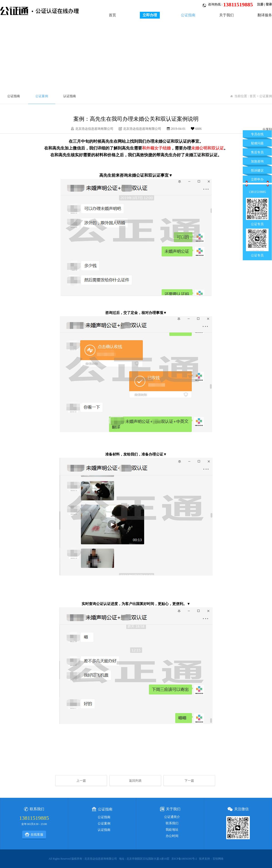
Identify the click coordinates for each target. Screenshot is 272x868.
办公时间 (172, 836)
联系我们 (172, 823)
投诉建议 (257, 170)
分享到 (267, 129)
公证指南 (188, 15)
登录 (269, 4)
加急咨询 (257, 161)
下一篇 (189, 781)
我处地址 (172, 830)
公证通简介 (172, 817)
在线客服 (34, 834)
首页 (112, 15)
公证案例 (42, 96)
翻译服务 (265, 15)
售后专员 (257, 152)
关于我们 (226, 15)
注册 (260, 4)
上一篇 (81, 781)
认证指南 (70, 96)
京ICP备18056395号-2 (184, 859)
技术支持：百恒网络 (211, 859)
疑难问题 (257, 143)
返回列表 (135, 781)
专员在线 (257, 134)
